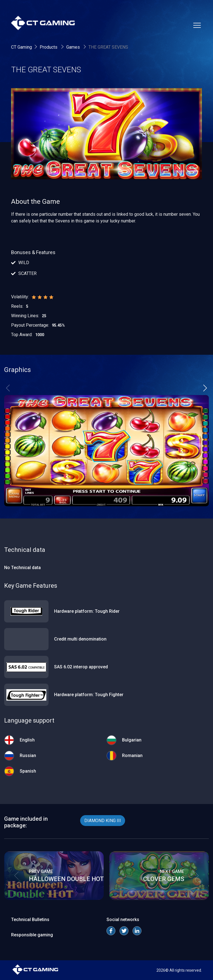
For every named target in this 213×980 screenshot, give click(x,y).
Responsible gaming (32, 935)
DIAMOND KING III (103, 821)
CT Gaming (21, 47)
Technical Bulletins (30, 920)
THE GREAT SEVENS (108, 47)
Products (49, 47)
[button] (205, 388)
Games (74, 47)
